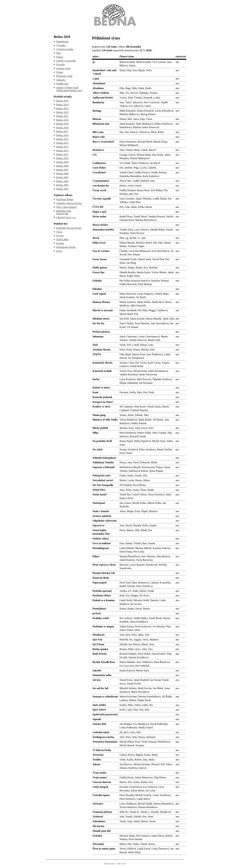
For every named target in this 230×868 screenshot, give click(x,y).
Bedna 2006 (62, 174)
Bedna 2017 (62, 131)
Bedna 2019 (62, 124)
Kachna (60, 243)
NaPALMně (62, 239)
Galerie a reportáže (66, 61)
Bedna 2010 (62, 158)
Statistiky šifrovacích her (69, 203)
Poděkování (62, 84)
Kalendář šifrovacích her (69, 228)
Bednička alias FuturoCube (64, 212)
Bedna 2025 (62, 101)
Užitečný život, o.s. (66, 217)
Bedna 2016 (62, 135)
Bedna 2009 (62, 162)
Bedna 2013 (62, 147)
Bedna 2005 (62, 177)
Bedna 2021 (62, 116)
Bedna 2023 (62, 108)
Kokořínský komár (66, 247)
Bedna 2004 (62, 181)
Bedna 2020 (62, 120)
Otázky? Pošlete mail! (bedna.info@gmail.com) (69, 89)
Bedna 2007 (62, 170)
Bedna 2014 (62, 143)
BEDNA (115, 5)
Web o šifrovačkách (66, 207)
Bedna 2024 (62, 105)
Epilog (60, 57)
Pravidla (60, 65)
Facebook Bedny (65, 199)
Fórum (60, 72)
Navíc (59, 251)
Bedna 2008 (62, 166)
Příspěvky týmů (64, 76)
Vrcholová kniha (65, 49)
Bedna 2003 (62, 185)
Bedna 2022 (62, 112)
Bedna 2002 (62, 189)
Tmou (59, 232)
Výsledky (61, 45)
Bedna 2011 (62, 154)
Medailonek (62, 42)
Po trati (60, 236)
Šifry (59, 53)
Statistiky (61, 80)
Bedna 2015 (62, 139)
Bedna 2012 (62, 151)
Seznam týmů (63, 68)
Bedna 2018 (62, 128)
